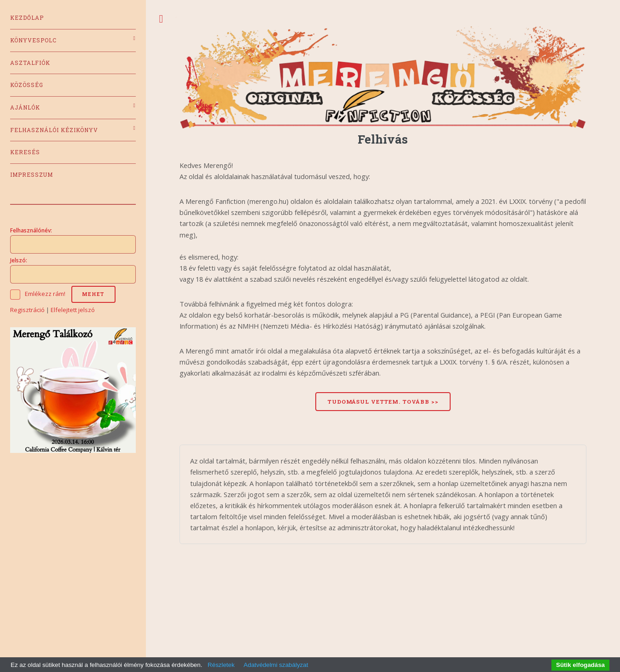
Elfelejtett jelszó (73, 310)
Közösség (27, 85)
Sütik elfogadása (580, 665)
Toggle (161, 19)
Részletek (221, 665)
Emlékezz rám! (45, 294)
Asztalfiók (30, 63)
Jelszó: (19, 260)
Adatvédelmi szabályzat (276, 665)
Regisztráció (27, 310)
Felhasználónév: (31, 230)
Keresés (25, 152)
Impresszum (32, 175)
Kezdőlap (27, 18)
